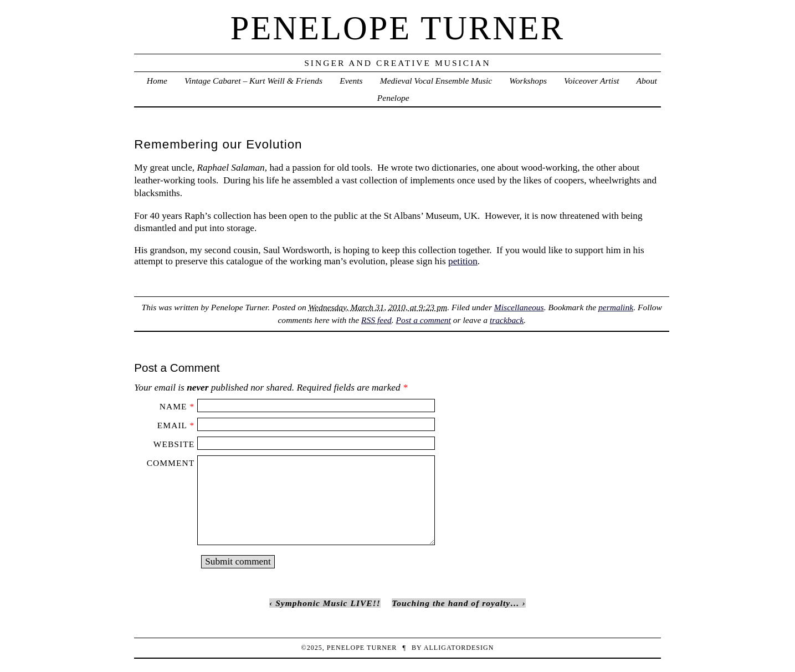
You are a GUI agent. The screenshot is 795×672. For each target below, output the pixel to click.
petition (463, 261)
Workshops (528, 81)
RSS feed (376, 320)
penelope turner (397, 28)
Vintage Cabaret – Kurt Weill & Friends (253, 81)
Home (157, 81)
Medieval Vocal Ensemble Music (436, 81)
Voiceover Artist (591, 81)
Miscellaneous (519, 307)
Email (172, 425)
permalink (616, 307)
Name (173, 406)
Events (351, 81)
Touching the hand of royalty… (456, 603)
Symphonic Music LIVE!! (328, 603)
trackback (507, 320)
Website (174, 444)
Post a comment (424, 320)
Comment (171, 463)
